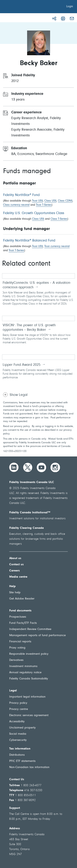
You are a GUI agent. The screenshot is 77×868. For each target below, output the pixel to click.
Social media (18, 734)
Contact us (16, 565)
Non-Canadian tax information (29, 767)
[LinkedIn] (14, 467)
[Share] (54, 19)
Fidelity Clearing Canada (26, 528)
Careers (14, 571)
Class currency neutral (16, 205)
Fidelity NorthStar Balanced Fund (29, 241)
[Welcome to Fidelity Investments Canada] (26, 7)
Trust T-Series (44, 205)
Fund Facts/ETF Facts (23, 623)
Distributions (17, 755)
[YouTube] (41, 467)
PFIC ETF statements (22, 761)
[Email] (72, 19)
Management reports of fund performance (37, 635)
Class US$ (50, 201)
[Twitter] (28, 467)
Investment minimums (23, 666)
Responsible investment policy (29, 654)
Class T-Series (59, 219)
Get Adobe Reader (22, 599)
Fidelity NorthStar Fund (21, 195)
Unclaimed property (22, 728)
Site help (15, 593)
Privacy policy (18, 703)
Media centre (18, 577)
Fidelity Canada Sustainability (29, 679)
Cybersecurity (18, 740)
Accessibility (17, 722)
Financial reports (20, 642)
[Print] (63, 19)
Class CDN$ (65, 201)
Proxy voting (17, 648)
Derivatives (16, 660)
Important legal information (27, 697)
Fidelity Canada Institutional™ (30, 513)
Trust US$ (37, 201)
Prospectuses (18, 617)
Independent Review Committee (30, 629)
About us (15, 558)
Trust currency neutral (57, 246)
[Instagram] (55, 467)
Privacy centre (19, 709)
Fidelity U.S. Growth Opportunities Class (34, 213)
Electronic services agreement (29, 715)
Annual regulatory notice (25, 673)
